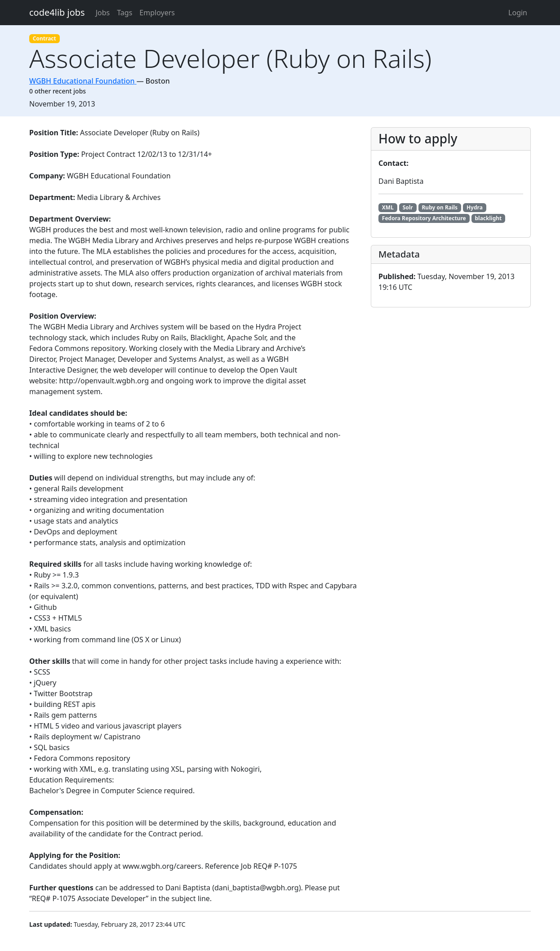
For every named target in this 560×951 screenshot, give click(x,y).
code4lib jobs (57, 12)
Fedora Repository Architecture (424, 218)
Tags (124, 13)
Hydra (475, 207)
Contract (44, 38)
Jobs (103, 13)
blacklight (488, 218)
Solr (408, 207)
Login (518, 13)
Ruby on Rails (440, 207)
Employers (157, 13)
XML (388, 207)
